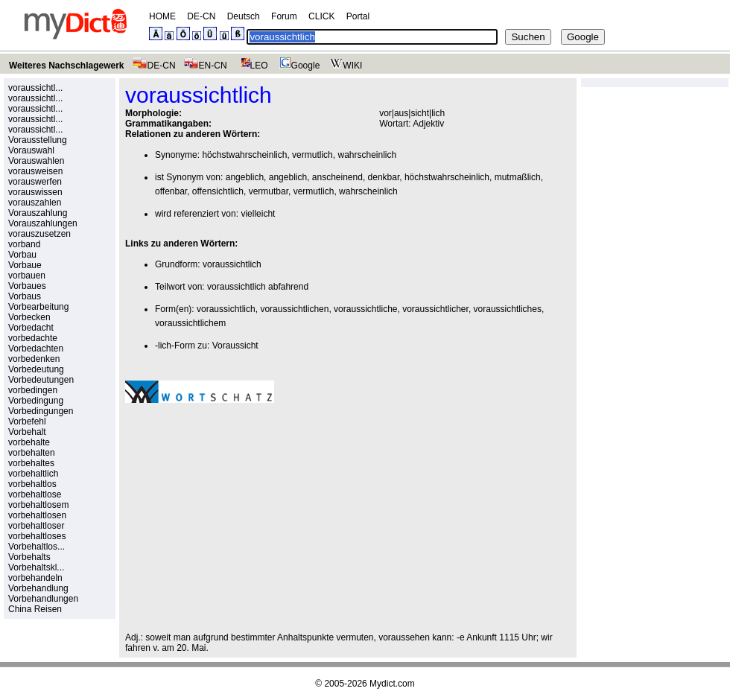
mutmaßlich (518, 177)
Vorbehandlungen (43, 599)
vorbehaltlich (33, 474)
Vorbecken (29, 317)
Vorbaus (25, 296)
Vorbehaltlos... (36, 547)
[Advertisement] (250, 518)
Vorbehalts (29, 557)
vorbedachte (33, 338)
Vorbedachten (36, 349)
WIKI (345, 66)
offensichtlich (218, 191)
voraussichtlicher (435, 309)
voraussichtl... (35, 88)
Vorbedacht (31, 328)
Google (298, 66)
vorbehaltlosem (38, 505)
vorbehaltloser (36, 526)
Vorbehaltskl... (36, 567)
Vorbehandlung (38, 588)
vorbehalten (32, 453)
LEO (251, 66)
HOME (162, 16)
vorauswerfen (35, 182)
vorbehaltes (31, 463)
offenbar (171, 191)
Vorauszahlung (38, 213)
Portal (358, 16)
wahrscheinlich (367, 155)
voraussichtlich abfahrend (258, 287)
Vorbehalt (27, 432)
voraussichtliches (508, 309)
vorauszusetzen (39, 234)
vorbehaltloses (37, 536)
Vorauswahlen (36, 161)
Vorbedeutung (36, 369)
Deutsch (244, 16)
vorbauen (27, 276)
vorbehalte (29, 442)
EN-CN (205, 66)
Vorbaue (25, 265)
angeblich (245, 177)
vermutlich (312, 155)
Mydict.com (392, 684)
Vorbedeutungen (41, 380)
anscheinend (337, 177)
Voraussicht (235, 346)
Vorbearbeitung (38, 307)
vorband (24, 244)
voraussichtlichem (190, 323)
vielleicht (258, 214)
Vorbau (22, 255)
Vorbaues (27, 286)
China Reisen (35, 609)
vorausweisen (35, 171)
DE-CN (201, 16)
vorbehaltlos (32, 484)
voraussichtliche (365, 309)
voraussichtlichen (294, 309)
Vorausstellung (38, 140)
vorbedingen (33, 390)
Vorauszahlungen (43, 223)
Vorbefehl (27, 421)
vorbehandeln (35, 578)
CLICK (321, 16)
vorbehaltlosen (37, 515)
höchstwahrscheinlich (244, 155)
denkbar (384, 177)
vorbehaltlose (35, 494)
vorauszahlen (35, 203)
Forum (284, 16)
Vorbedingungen (41, 411)
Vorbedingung (36, 401)
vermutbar (269, 191)
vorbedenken (34, 359)
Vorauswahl (31, 150)
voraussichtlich (232, 264)
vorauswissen (35, 192)
